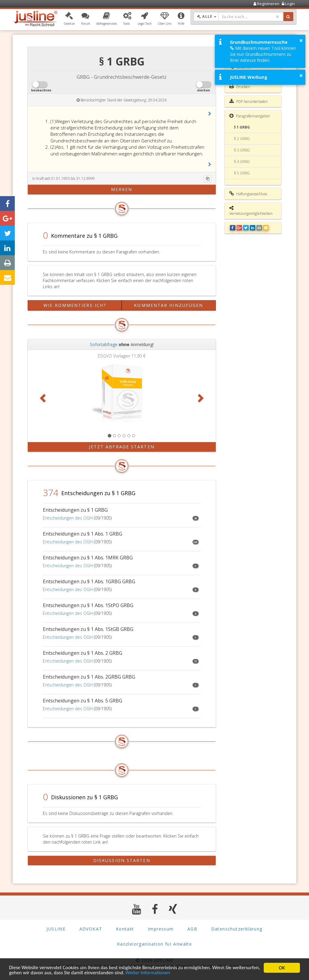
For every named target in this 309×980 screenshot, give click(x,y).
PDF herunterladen (248, 101)
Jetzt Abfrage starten (122, 447)
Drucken (240, 87)
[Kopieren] (208, 179)
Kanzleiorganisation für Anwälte (154, 944)
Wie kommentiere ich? (75, 305)
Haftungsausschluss (248, 194)
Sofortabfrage (104, 344)
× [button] (301, 40)
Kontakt (125, 929)
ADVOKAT (91, 929)
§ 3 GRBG (242, 150)
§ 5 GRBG (242, 173)
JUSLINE (56, 929)
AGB (192, 929)
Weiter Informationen (179, 973)
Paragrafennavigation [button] (250, 116)
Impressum (161, 929)
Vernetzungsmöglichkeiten (251, 211)
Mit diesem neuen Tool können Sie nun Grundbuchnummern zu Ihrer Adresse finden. (263, 54)
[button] (69, 19)
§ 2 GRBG (242, 139)
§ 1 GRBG (242, 127)
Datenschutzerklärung (237, 929)
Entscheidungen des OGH (68, 518)
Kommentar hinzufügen (169, 305)
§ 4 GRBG (242, 162)
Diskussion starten (122, 860)
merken (122, 189)
